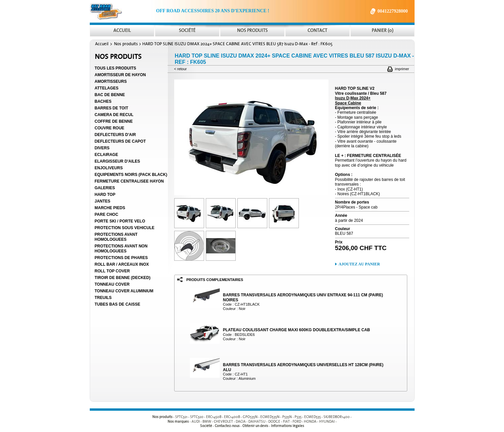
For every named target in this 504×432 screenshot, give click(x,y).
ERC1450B (214, 417)
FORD (297, 422)
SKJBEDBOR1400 (337, 417)
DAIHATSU (257, 422)
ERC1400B (232, 417)
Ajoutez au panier (359, 264)
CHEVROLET (223, 422)
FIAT (286, 422)
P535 (298, 417)
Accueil (102, 44)
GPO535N (250, 417)
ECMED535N (270, 417)
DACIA (241, 422)
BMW (207, 422)
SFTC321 (181, 417)
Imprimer (402, 69)
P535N (287, 417)
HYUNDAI (327, 422)
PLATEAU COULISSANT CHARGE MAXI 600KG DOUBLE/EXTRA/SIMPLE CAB (297, 330)
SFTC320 (197, 417)
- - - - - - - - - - (263, 417)
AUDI (196, 422)
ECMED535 (313, 417)
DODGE (274, 422)
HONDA (310, 422)
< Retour (181, 69)
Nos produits (126, 44)
